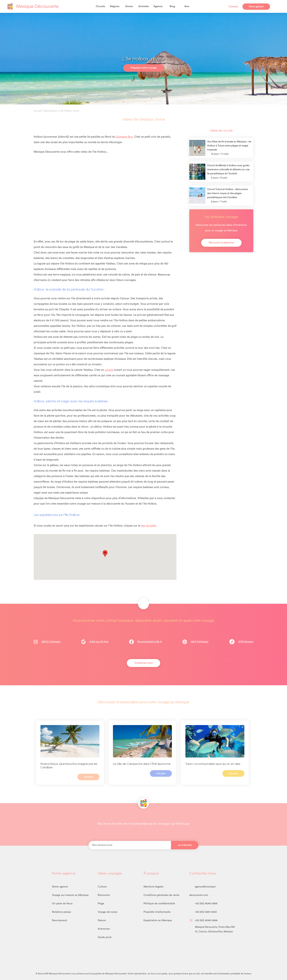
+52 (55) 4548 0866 (203, 904)
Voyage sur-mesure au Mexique (70, 895)
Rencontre (104, 895)
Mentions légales (153, 887)
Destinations (50, 111)
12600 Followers (51, 642)
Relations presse (61, 912)
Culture (102, 887)
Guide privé (105, 937)
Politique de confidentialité (159, 904)
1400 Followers (199, 642)
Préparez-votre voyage (144, 68)
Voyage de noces (108, 912)
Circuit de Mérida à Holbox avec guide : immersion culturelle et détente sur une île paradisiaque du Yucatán (229, 169)
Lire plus (88, 777)
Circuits (100, 6)
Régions (115, 6)
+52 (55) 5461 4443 (203, 912)
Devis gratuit (256, 7)
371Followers (241, 642)
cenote (109, 370)
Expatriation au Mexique (158, 920)
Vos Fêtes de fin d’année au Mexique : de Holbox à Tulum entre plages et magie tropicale (229, 146)
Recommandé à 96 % (150, 642)
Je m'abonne (185, 845)
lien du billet (149, 526)
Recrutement (60, 920)
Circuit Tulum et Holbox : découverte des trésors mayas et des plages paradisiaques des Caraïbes (228, 193)
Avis (187, 6)
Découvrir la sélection (221, 243)
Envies (129, 6)
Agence (158, 6)
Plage (101, 904)
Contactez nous (143, 663)
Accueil (38, 111)
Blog (172, 6)
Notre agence (60, 887)
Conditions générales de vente (161, 895)
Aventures (104, 929)
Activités (144, 6)
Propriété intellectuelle (157, 912)
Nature (102, 920)
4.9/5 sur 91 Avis (99, 642)
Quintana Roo (124, 137)
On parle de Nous (62, 904)
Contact (233, 7)
